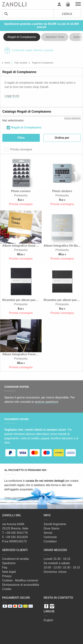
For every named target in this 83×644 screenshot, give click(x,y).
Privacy (7, 576)
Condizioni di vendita (15, 559)
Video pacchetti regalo (19, 498)
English (48, 620)
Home (7, 63)
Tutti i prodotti (21, 63)
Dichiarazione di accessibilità (21, 585)
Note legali (9, 572)
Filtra (21, 138)
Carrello (68, 4)
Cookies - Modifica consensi (20, 580)
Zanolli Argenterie (55, 524)
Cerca (67, 14)
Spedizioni (9, 563)
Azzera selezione (72, 118)
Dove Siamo (52, 528)
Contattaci (50, 541)
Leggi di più (12, 96)
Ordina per (62, 138)
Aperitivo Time (55, 37)
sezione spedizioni (46, 402)
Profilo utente (59, 4)
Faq (5, 567)
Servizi (48, 533)
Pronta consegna (21, 149)
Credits (7, 589)
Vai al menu (78, 4)
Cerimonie (50, 537)
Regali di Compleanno (22, 37)
